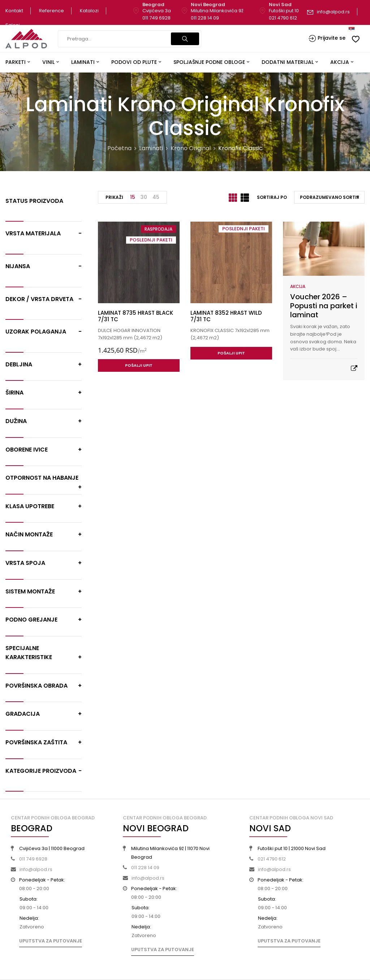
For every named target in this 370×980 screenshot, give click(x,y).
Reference (51, 11)
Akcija (298, 286)
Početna (119, 148)
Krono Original (191, 148)
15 (133, 197)
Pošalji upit (139, 365)
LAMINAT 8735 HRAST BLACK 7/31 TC (135, 316)
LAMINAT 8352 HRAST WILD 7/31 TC (226, 316)
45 (156, 197)
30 (144, 197)
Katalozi (89, 11)
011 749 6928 (156, 18)
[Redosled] (329, 197)
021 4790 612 (283, 18)
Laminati (151, 148)
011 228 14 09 (205, 18)
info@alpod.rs (333, 12)
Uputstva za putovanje (51, 941)
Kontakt (14, 11)
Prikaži (114, 197)
